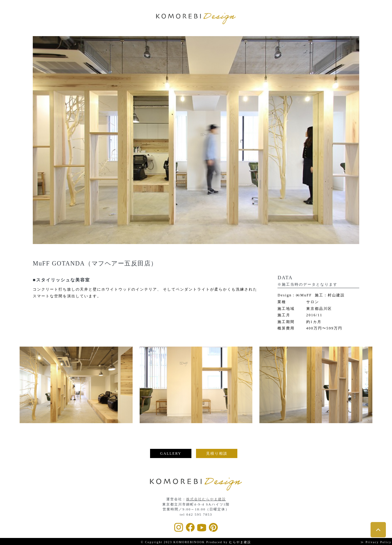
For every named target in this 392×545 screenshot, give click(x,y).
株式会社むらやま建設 (206, 499)
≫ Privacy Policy (376, 542)
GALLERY (171, 453)
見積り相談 (217, 453)
